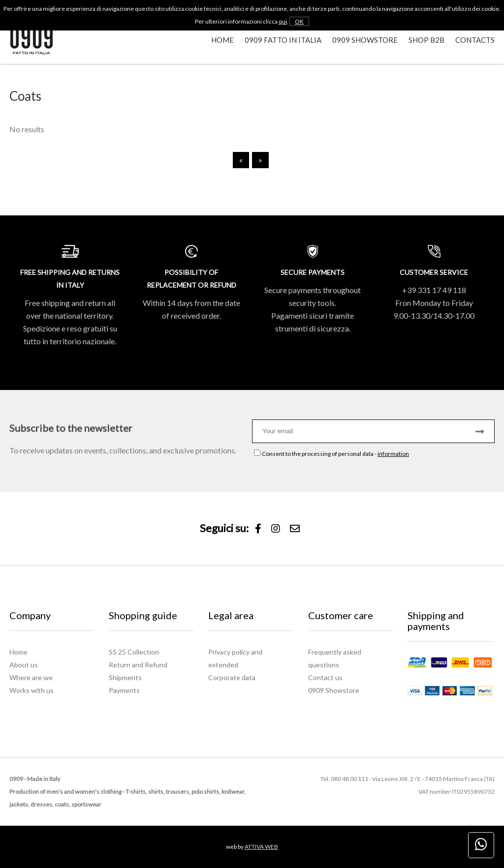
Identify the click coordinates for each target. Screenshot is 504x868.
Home (222, 40)
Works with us (31, 690)
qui (283, 21)
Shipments (125, 677)
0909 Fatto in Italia (283, 40)
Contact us (325, 677)
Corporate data (232, 677)
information (393, 454)
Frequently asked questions (335, 658)
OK (299, 21)
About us (24, 665)
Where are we (31, 677)
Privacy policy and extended (235, 658)
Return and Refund (138, 665)
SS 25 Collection (134, 652)
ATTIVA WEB (261, 847)
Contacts (475, 40)
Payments (124, 690)
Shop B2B (426, 40)
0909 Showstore (365, 40)
